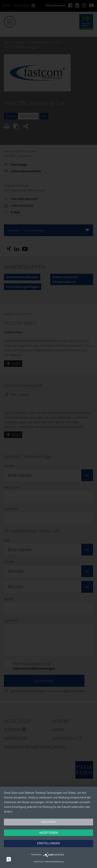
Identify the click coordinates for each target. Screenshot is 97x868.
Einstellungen (48, 843)
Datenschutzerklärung (54, 862)
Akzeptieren (48, 833)
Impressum (38, 862)
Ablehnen (48, 822)
